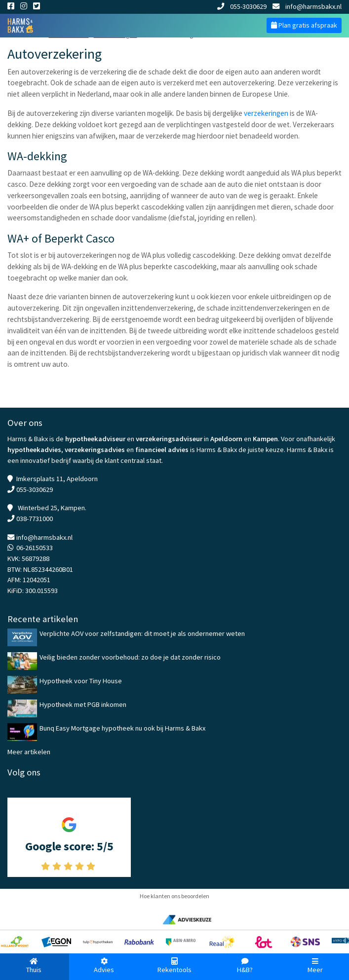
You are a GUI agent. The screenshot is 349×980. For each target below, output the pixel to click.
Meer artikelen (29, 752)
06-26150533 (35, 548)
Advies (104, 966)
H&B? (245, 966)
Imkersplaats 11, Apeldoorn (57, 479)
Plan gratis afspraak (304, 25)
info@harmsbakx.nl (307, 6)
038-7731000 (35, 519)
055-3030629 (242, 6)
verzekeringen (266, 113)
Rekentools (174, 966)
